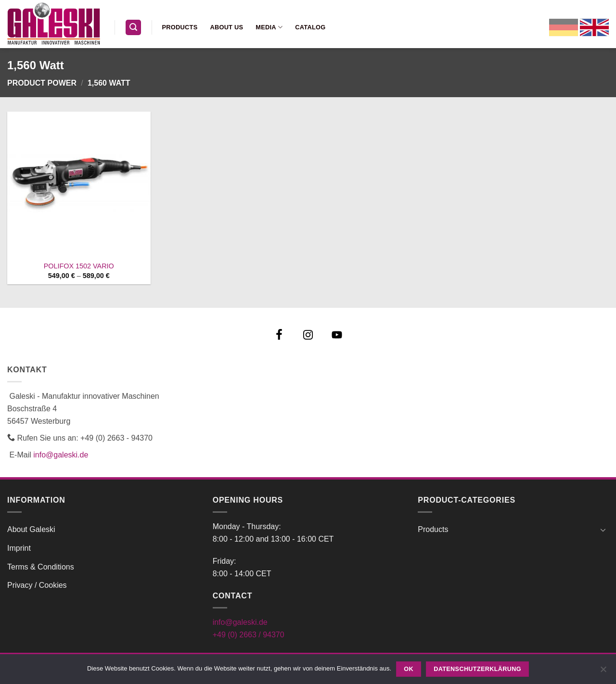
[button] (133, 28)
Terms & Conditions (41, 567)
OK (409, 669)
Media (269, 27)
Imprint (19, 548)
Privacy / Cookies (37, 585)
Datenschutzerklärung (477, 669)
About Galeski (31, 529)
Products (180, 27)
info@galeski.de (61, 455)
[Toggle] (603, 530)
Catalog (310, 27)
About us (226, 27)
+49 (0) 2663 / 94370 (249, 635)
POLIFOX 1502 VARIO (79, 266)
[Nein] (603, 672)
